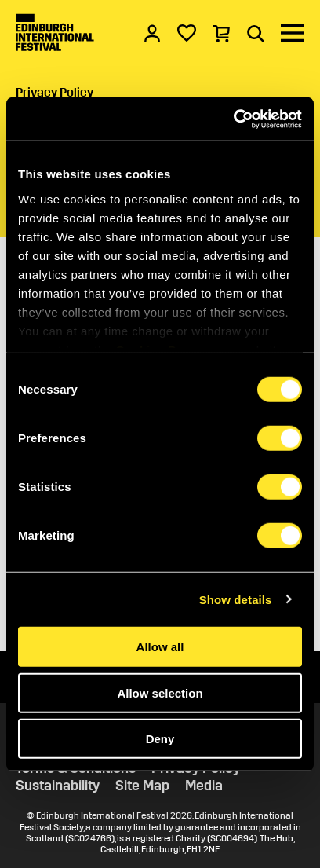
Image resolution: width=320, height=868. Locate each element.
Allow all (160, 647)
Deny (160, 739)
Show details (236, 599)
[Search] (256, 33)
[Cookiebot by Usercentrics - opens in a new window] (233, 119)
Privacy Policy (55, 92)
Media (204, 786)
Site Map (142, 786)
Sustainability (58, 786)
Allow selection (160, 692)
